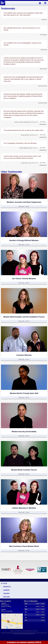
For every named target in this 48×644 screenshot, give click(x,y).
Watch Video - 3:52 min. (24, 321)
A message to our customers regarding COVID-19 (24, 642)
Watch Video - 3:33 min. (24, 359)
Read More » (43, 122)
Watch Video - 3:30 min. (24, 283)
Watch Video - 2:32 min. (24, 512)
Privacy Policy (35, 631)
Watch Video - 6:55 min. (24, 398)
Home (5, 583)
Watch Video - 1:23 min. (24, 245)
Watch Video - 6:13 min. (24, 551)
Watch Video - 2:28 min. (24, 474)
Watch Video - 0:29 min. (24, 436)
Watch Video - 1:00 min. (24, 206)
